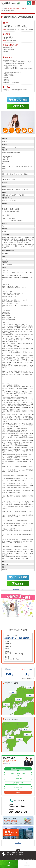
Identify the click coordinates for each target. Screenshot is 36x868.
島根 (13, 692)
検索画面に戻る (18, 589)
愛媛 (10, 737)
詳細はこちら (8, 764)
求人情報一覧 (23, 8)
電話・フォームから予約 (18, 769)
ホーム (3, 8)
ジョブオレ (18, 843)
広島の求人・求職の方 (12, 8)
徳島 (27, 735)
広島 (19, 699)
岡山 (30, 695)
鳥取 (30, 688)
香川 (25, 730)
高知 (20, 739)
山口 (6, 705)
